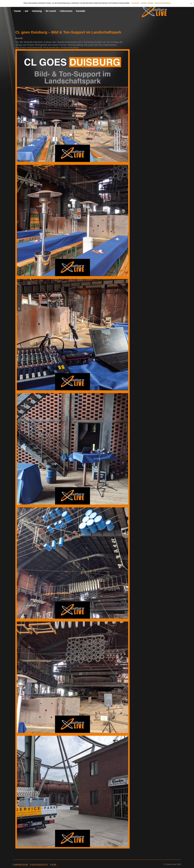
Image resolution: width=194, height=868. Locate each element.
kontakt (81, 11)
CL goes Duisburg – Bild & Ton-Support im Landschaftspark (68, 32)
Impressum (21, 865)
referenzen (66, 11)
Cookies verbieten (147, 3)
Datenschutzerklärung (163, 3)
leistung (37, 11)
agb (54, 865)
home (18, 11)
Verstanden (135, 3)
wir (27, 11)
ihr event (51, 11)
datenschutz (40, 865)
